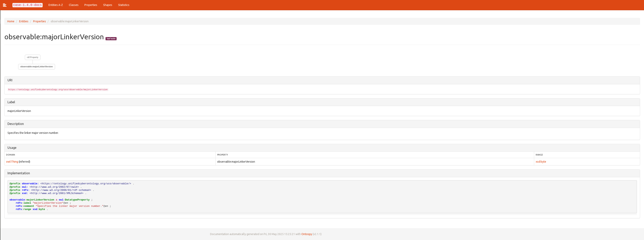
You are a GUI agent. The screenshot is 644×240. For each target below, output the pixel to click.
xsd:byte (541, 162)
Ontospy (307, 234)
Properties (91, 5)
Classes (74, 5)
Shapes (108, 5)
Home (11, 21)
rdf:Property (33, 57)
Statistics (124, 5)
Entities (24, 21)
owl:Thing (13, 162)
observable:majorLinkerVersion (37, 67)
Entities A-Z (56, 5)
